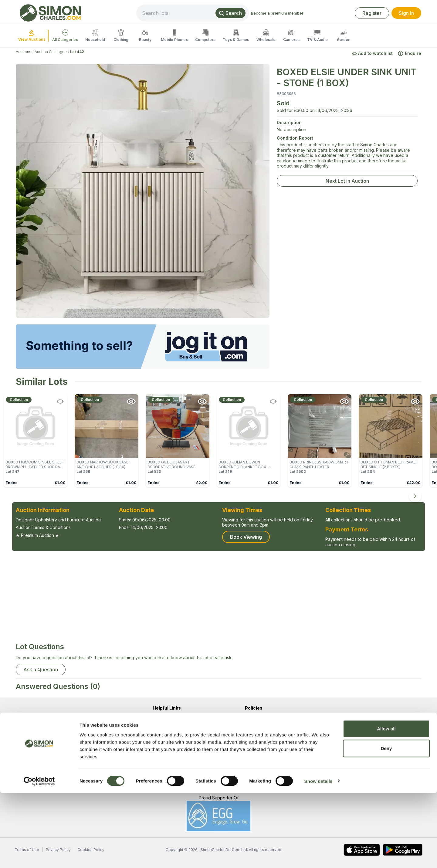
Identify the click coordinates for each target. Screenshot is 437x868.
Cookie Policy (259, 741)
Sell (156, 763)
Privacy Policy (259, 730)
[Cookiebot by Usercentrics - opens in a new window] (39, 856)
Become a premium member (298, 13)
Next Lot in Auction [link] (347, 181)
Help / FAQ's (165, 741)
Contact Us (164, 730)
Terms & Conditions (264, 719)
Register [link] (372, 13)
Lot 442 (77, 52)
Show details (318, 856)
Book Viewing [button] (246, 537)
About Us (162, 719)
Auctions (24, 52)
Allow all (386, 804)
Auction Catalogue (51, 52)
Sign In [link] (406, 13)
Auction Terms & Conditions (43, 527)
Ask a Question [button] (41, 670)
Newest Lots (165, 773)
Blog (157, 752)
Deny (386, 824)
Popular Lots (165, 784)
